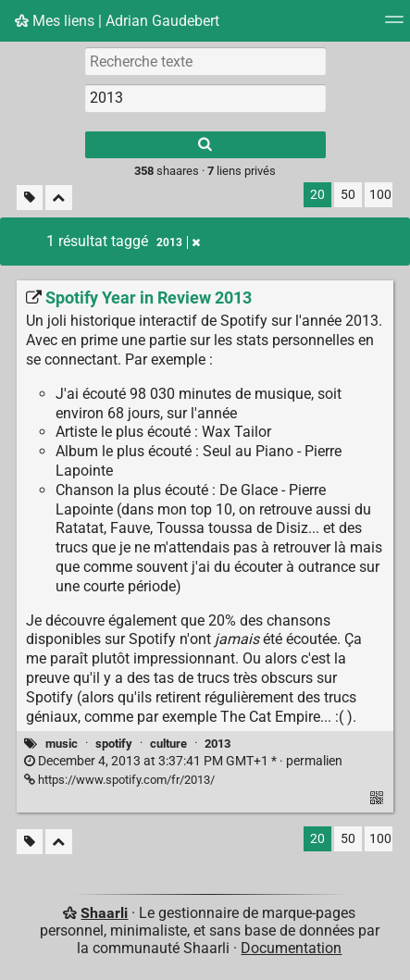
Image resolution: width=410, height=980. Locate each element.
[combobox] (205, 98)
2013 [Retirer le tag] (178, 242)
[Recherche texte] (205, 61)
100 (380, 195)
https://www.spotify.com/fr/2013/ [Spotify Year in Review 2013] (119, 780)
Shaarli (104, 913)
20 (317, 195)
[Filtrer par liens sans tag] (30, 198)
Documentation (291, 948)
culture (168, 744)
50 (348, 195)
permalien (183, 761)
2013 (217, 744)
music (62, 744)
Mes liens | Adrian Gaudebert (117, 21)
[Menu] (394, 25)
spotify (114, 744)
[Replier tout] (59, 198)
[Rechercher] (205, 145)
